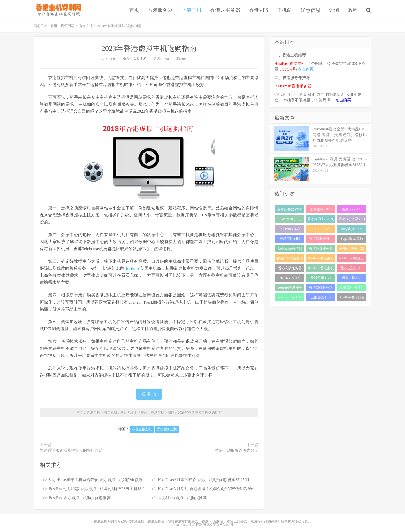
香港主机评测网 (57, 10)
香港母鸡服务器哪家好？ (237, 450)
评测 (334, 10)
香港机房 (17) (321, 278)
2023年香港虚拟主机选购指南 (149, 48)
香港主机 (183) (321, 209)
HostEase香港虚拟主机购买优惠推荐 (80, 498)
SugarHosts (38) (352, 239)
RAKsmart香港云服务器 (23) (352, 259)
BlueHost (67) (290, 229)
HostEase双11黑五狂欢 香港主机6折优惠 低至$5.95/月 (204, 480)
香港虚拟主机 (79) (321, 219)
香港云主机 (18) (352, 268)
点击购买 (305, 69)
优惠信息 (310, 10)
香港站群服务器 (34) (321, 249)
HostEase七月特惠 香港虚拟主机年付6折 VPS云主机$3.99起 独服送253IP (111, 489)
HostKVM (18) (290, 278)
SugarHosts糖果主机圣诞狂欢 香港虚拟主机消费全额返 (96, 480)
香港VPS (259, 10)
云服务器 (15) (321, 297)
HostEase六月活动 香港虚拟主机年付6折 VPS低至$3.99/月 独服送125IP (219, 489)
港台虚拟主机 (142, 429)
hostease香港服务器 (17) (290, 288)
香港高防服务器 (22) (290, 269)
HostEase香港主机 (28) (321, 259)
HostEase (132, 268)
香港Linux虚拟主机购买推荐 (182, 498)
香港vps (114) (352, 209)
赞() (149, 394)
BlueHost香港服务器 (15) (352, 298)
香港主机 (192, 10)
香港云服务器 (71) (352, 219)
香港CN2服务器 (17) (321, 288)
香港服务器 (160, 10)
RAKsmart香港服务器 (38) (290, 249)
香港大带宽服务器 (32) (290, 259)
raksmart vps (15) (290, 297)
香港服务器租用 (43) (321, 240)
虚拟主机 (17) (352, 278)
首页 (134, 10)
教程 (353, 10)
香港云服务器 (225, 10)
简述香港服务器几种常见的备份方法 (71, 450)
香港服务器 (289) (290, 209)
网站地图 (226, 525)
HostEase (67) (321, 229)
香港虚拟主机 (167, 429)
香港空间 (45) (290, 239)
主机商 (284, 10)
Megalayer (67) (352, 229)
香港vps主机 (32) (352, 248)
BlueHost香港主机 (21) (321, 269)
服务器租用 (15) (352, 287)
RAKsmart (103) (290, 219)
